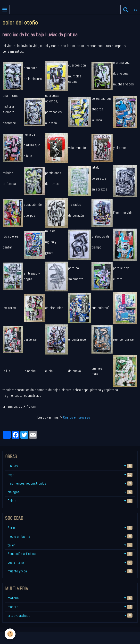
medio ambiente (70, 536)
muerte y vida (70, 571)
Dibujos (70, 466)
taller (70, 545)
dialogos (70, 492)
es (136, 9)
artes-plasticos (70, 615)
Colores (70, 501)
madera (70, 607)
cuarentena (70, 562)
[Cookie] (10, 634)
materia (70, 598)
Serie (70, 528)
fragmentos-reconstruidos (70, 483)
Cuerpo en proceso (77, 417)
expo (70, 475)
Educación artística (70, 554)
